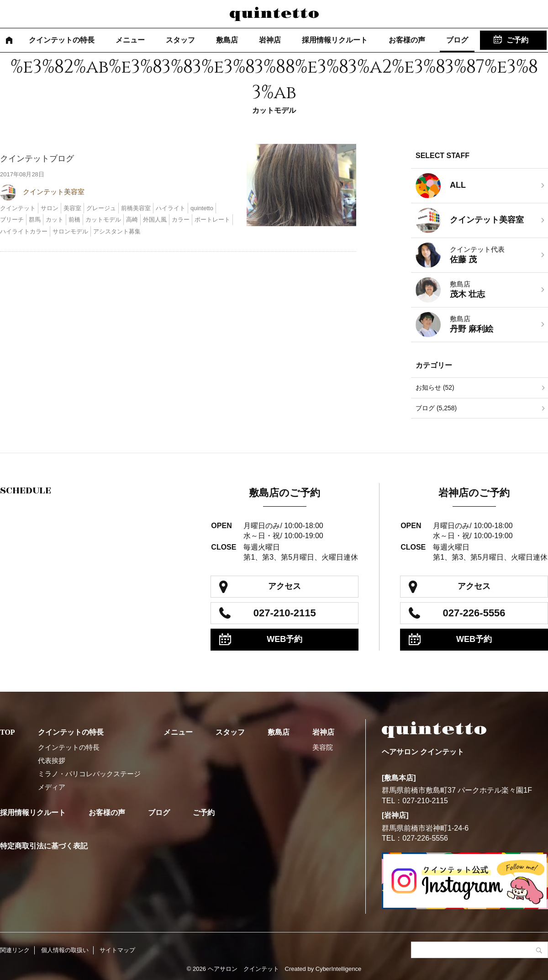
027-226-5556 (474, 613)
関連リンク (15, 950)
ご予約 (517, 40)
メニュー (130, 40)
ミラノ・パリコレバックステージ (89, 774)
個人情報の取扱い (65, 950)
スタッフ (180, 40)
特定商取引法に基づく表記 (44, 846)
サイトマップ (117, 950)
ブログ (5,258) (436, 408)
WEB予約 (285, 639)
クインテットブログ (37, 159)
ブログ (457, 40)
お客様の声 (407, 40)
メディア (52, 787)
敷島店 (227, 40)
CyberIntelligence (338, 969)
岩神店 (270, 40)
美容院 (323, 747)
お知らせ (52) (435, 387)
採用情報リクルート (335, 40)
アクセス (285, 586)
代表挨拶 (52, 760)
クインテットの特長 (62, 40)
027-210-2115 (285, 613)
